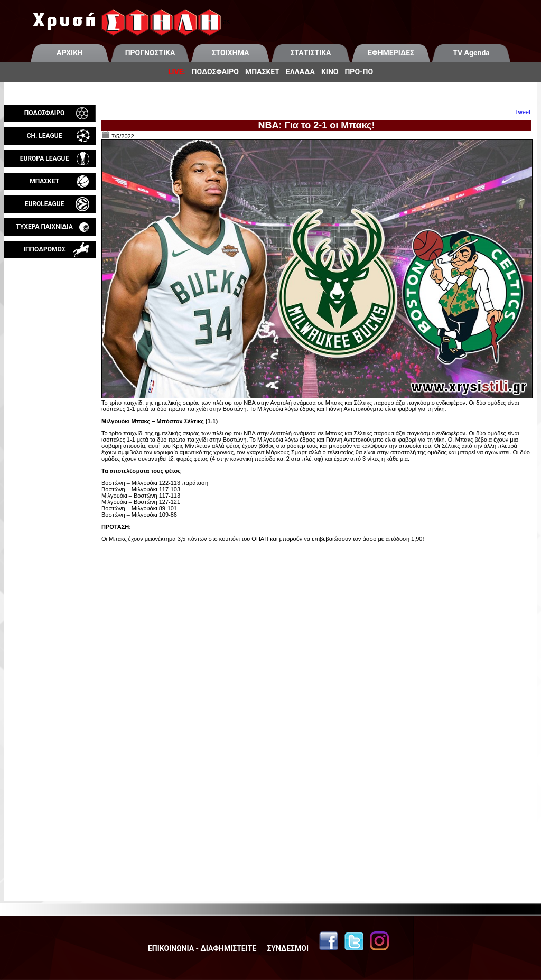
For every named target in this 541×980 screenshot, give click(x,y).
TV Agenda (471, 53)
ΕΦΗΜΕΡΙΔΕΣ (391, 53)
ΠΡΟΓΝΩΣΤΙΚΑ (150, 53)
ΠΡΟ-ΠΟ (359, 72)
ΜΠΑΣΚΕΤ (262, 72)
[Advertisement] (50, 382)
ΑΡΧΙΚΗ (70, 53)
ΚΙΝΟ (330, 72)
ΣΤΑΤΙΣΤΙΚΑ (310, 53)
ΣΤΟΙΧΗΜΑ (231, 53)
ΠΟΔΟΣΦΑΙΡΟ (215, 72)
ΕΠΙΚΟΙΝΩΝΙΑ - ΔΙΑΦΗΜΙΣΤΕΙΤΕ (202, 948)
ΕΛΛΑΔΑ (300, 72)
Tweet (523, 112)
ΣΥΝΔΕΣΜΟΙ (288, 948)
